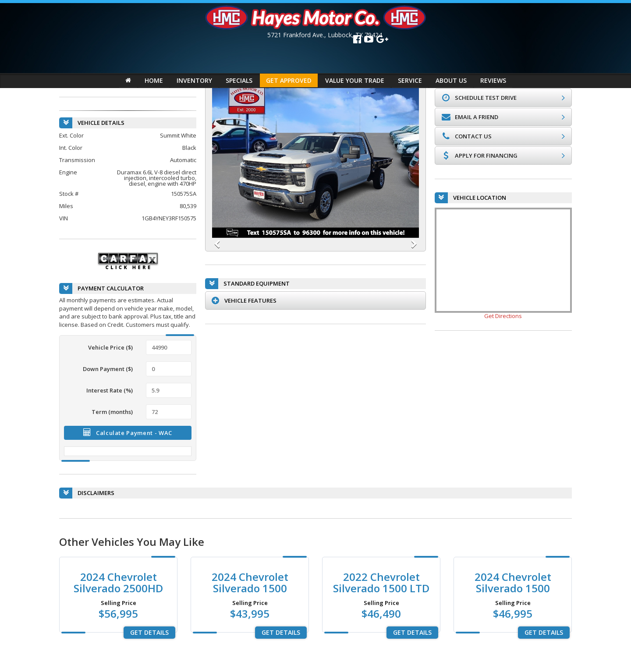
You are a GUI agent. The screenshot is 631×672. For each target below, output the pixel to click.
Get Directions (503, 316)
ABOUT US (451, 80)
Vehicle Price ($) (110, 347)
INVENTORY (194, 80)
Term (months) (112, 411)
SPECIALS (239, 80)
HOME (154, 80)
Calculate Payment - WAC (128, 433)
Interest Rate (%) (110, 390)
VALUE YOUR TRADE (355, 80)
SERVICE (410, 80)
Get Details (149, 632)
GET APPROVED (289, 80)
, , (325, 35)
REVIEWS (493, 80)
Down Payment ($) (108, 368)
